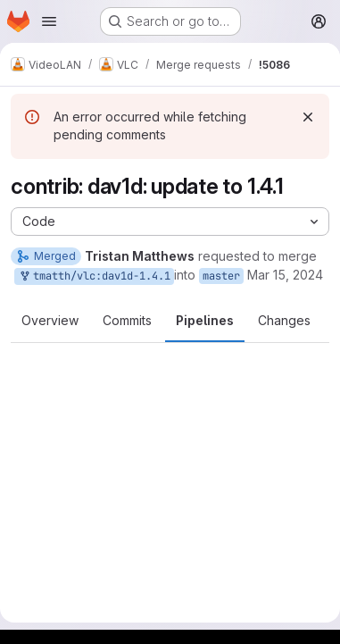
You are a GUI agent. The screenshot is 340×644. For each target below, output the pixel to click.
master (221, 276)
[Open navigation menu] (49, 21)
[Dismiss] (308, 117)
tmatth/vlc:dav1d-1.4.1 (94, 276)
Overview (50, 320)
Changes (284, 320)
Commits (127, 320)
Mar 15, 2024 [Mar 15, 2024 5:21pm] (285, 275)
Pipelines (205, 320)
